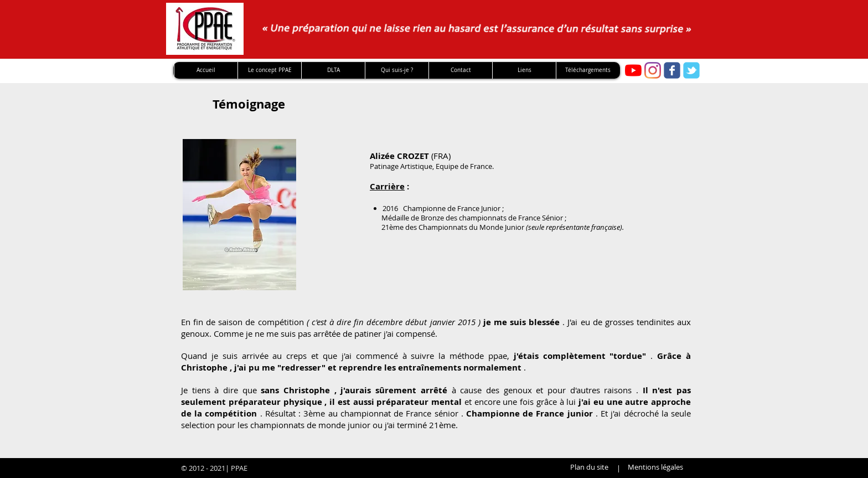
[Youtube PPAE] (633, 70)
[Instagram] (653, 70)
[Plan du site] (589, 467)
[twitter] (691, 70)
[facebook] (672, 70)
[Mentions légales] (655, 467)
